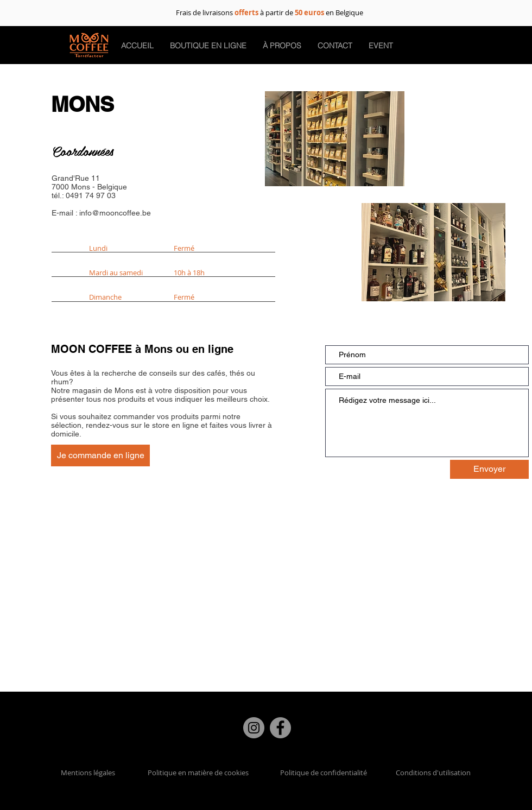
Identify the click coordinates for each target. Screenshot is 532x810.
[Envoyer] (489, 469)
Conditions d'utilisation (433, 773)
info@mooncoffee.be (115, 213)
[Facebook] (280, 728)
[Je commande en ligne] (100, 455)
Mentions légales (88, 773)
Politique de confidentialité (324, 773)
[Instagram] (254, 728)
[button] (335, 46)
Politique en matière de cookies (199, 773)
